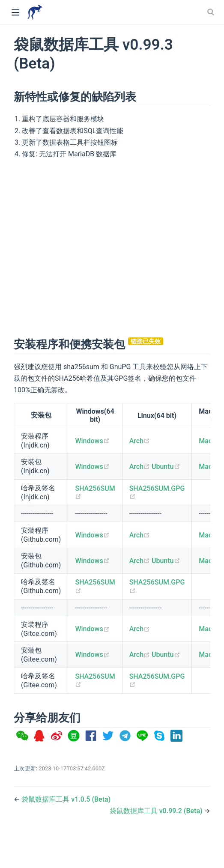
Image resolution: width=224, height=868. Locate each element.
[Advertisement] (84, 247)
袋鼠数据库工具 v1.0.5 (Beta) (66, 799)
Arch (140, 441)
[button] (22, 736)
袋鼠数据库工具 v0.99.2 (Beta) (157, 811)
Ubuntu (166, 467)
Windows (92, 441)
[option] (22, 736)
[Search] (212, 12)
